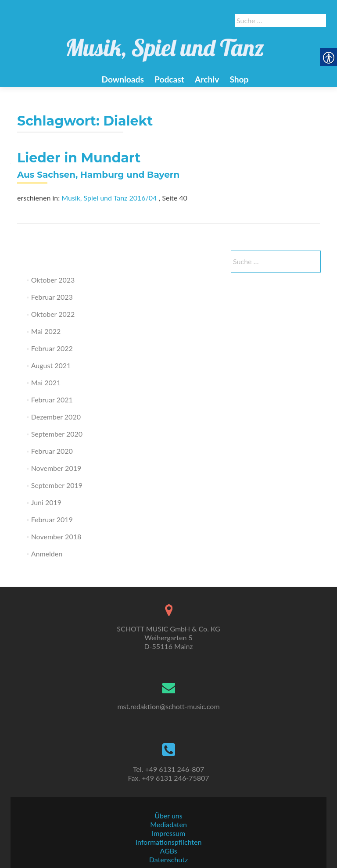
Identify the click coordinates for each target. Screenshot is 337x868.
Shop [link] (239, 79)
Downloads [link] (122, 79)
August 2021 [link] (51, 365)
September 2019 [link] (57, 485)
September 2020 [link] (57, 434)
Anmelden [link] (47, 554)
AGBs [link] (168, 851)
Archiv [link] (207, 79)
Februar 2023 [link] (52, 297)
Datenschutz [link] (168, 859)
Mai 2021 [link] (46, 382)
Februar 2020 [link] (52, 451)
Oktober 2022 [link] (53, 314)
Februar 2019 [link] (52, 519)
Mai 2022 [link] (46, 331)
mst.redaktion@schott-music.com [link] (168, 706)
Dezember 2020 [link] (56, 417)
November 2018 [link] (56, 536)
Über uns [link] (168, 816)
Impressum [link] (168, 833)
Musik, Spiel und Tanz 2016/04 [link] (109, 198)
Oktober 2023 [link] (53, 280)
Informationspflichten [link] (169, 842)
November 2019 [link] (56, 468)
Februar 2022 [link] (52, 348)
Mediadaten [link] (168, 824)
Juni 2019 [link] (46, 502)
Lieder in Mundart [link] (79, 158)
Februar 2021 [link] (52, 400)
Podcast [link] (169, 79)
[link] (165, 45)
